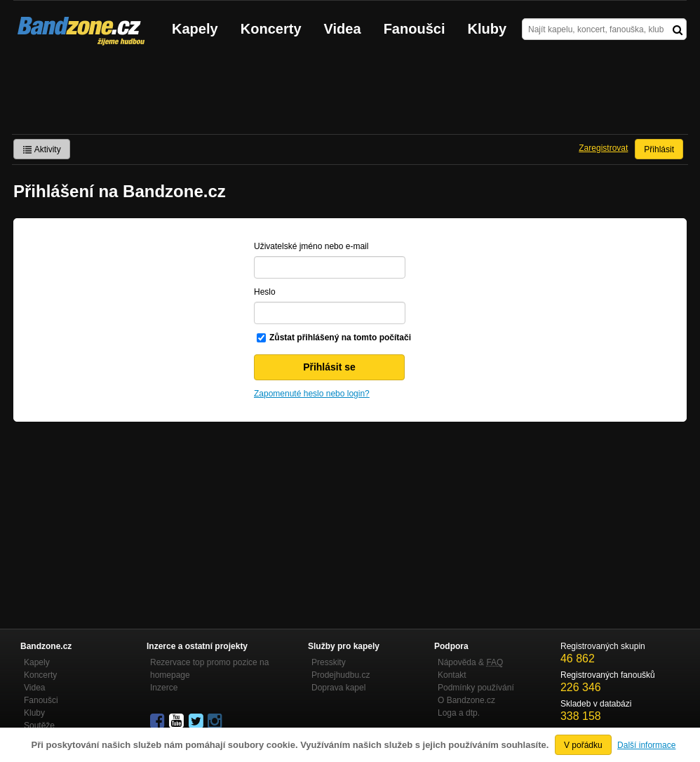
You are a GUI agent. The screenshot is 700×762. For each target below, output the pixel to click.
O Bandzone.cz (466, 700)
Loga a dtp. (459, 713)
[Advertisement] (350, 95)
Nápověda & (470, 662)
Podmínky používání (476, 688)
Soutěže (39, 726)
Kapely (195, 29)
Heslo (265, 292)
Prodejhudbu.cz (341, 675)
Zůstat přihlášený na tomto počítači (340, 337)
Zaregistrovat (603, 148)
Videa (343, 29)
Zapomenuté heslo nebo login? (312, 394)
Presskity (329, 662)
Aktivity (42, 149)
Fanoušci (415, 29)
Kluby (487, 29)
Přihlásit (659, 149)
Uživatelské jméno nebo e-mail (311, 246)
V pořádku (583, 745)
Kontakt (452, 675)
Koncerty (271, 29)
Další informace (646, 745)
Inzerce (164, 688)
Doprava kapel (338, 688)
